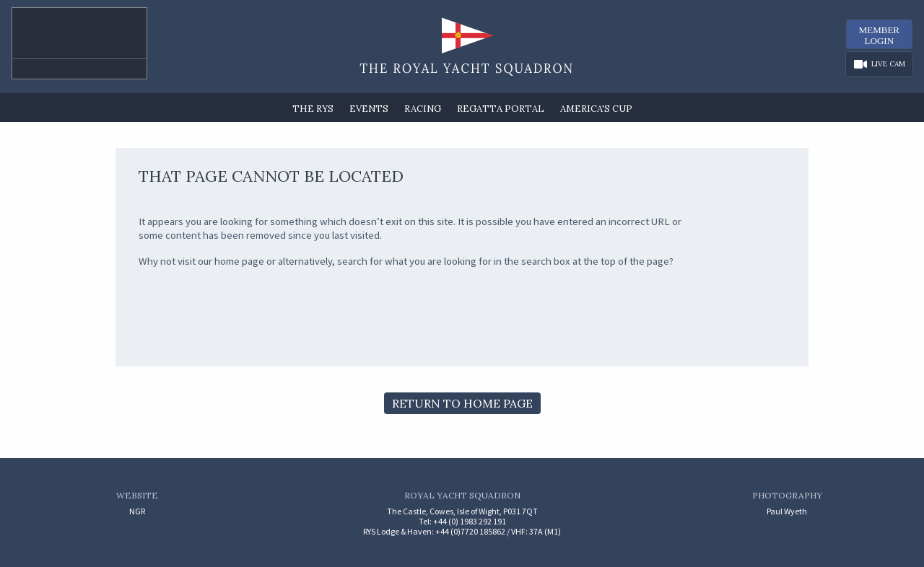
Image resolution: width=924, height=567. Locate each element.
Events (369, 109)
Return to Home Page (462, 403)
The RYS (313, 109)
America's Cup (596, 109)
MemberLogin (879, 35)
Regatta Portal (501, 109)
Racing (423, 109)
